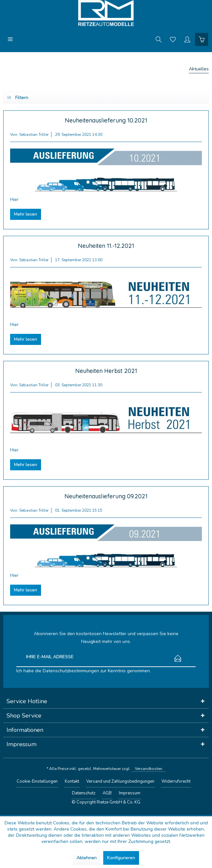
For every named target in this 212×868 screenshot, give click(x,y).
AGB (107, 793)
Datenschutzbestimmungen (71, 671)
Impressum (130, 793)
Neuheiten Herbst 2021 (106, 371)
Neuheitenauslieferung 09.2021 (106, 496)
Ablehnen (87, 858)
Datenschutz (84, 793)
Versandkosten (148, 769)
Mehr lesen (26, 214)
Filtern (18, 97)
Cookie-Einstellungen (37, 781)
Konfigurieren (121, 858)
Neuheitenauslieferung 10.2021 (106, 120)
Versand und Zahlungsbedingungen (120, 781)
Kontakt (72, 781)
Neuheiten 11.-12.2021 (106, 246)
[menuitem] (10, 39)
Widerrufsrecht (176, 781)
